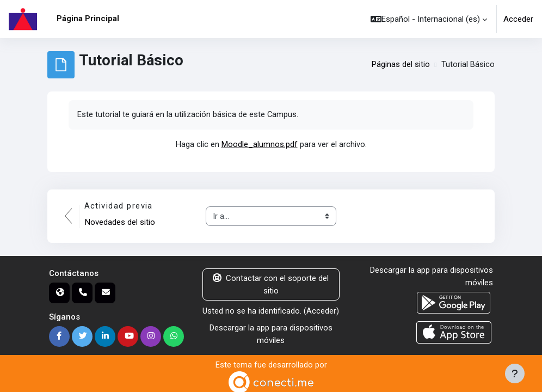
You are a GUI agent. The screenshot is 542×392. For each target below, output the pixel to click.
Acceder (518, 19)
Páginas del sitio (401, 65)
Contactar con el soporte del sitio (271, 284)
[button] (429, 19)
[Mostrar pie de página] (515, 373)
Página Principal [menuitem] (88, 19)
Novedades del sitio (120, 222)
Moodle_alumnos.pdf (260, 144)
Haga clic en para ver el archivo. (271, 144)
